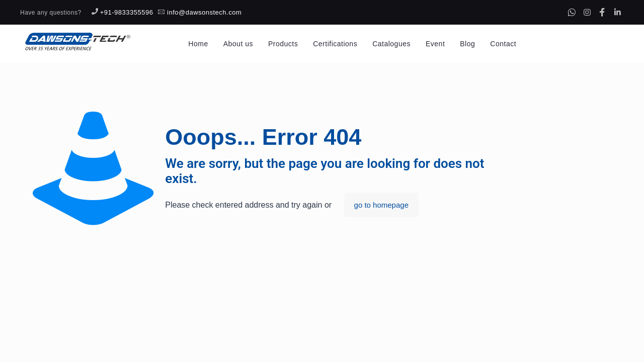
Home (198, 44)
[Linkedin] (617, 12)
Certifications (335, 44)
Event (435, 44)
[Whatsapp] (572, 12)
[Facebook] (602, 12)
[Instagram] (587, 12)
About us (238, 44)
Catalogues (391, 44)
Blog (467, 44)
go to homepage (381, 205)
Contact (503, 44)
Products (283, 44)
